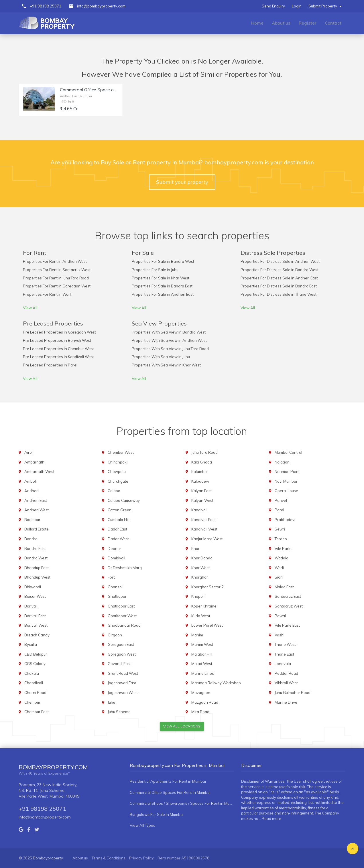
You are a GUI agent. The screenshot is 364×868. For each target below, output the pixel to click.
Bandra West (36, 558)
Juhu (111, 702)
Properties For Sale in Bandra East (162, 286)
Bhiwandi (33, 587)
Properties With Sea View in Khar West (166, 365)
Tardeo (281, 539)
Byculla (31, 644)
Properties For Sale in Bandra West (163, 261)
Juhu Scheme (119, 712)
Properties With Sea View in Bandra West (169, 332)
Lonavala (283, 664)
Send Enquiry (273, 6)
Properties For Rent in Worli (47, 294)
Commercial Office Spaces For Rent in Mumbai (170, 792)
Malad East (284, 587)
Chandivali (34, 683)
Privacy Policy (141, 858)
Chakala (32, 673)
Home (257, 23)
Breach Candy (37, 635)
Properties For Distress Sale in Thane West (279, 294)
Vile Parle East (287, 625)
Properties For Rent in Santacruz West (57, 270)
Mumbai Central (288, 452)
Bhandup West (37, 577)
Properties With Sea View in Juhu (161, 357)
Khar (195, 549)
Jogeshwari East (122, 683)
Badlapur (32, 520)
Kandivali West (204, 529)
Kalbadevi (200, 481)
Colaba (114, 491)
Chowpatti (117, 472)
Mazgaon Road (205, 702)
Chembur (32, 702)
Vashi (280, 635)
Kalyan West (202, 500)
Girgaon (115, 635)
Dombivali (116, 558)
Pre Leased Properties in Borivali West (57, 340)
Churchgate (118, 481)
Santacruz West (289, 606)
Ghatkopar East (121, 606)
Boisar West (35, 596)
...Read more (270, 818)
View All (30, 308)
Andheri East (36, 500)
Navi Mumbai (286, 481)
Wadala (282, 558)
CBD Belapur (36, 654)
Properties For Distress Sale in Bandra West (280, 270)
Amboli (31, 481)
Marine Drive (286, 702)
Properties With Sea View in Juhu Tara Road (170, 349)
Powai (280, 616)
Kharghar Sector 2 (207, 587)
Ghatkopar (117, 596)
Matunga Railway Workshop (216, 683)
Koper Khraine (204, 606)
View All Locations (182, 726)
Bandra (31, 539)
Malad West (202, 664)
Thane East (284, 654)
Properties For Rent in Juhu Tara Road (56, 278)
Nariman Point (287, 472)
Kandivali (199, 510)
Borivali (31, 606)
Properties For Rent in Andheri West (55, 261)
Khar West (200, 568)
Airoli (29, 452)
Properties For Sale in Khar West (161, 278)
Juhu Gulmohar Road (293, 693)
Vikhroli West (286, 683)
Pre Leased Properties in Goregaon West (59, 332)
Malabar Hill (202, 654)
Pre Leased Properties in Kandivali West (58, 357)
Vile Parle (283, 549)
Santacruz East (288, 596)
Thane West (285, 644)
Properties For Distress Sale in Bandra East (279, 286)
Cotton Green (120, 510)
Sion (279, 577)
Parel (279, 510)
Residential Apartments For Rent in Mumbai (168, 781)
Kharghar (200, 577)
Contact (333, 23)
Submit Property (325, 6)
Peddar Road (286, 673)
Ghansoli (116, 587)
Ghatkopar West (122, 616)
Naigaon (282, 462)
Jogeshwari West (123, 693)
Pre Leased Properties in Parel (50, 365)
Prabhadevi (285, 520)
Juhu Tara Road (204, 452)
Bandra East (35, 549)
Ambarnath (34, 462)
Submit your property (182, 182)
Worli (279, 568)
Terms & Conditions (109, 858)
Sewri (280, 529)
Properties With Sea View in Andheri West (169, 340)
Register (308, 23)
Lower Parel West (207, 625)
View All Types (142, 825)
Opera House (286, 491)
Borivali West (36, 625)
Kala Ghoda (202, 462)
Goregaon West (122, 654)
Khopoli (198, 596)
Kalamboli (200, 472)
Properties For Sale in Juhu (155, 270)
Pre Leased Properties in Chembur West (58, 349)
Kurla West (201, 616)
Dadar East (117, 529)
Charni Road (35, 693)
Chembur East (37, 712)
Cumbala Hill (119, 520)
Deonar (114, 549)
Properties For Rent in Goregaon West (57, 286)
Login (297, 6)
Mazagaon (201, 693)
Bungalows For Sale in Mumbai (157, 814)
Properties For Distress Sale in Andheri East (279, 278)
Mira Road (200, 712)
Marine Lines (203, 673)
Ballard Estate (37, 529)
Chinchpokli (118, 462)
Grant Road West (123, 673)
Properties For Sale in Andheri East (163, 294)
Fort (111, 577)
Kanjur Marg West (207, 539)
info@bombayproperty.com (101, 6)
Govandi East (119, 664)
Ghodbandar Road (124, 625)
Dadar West (118, 539)
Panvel (281, 500)
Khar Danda (202, 558)
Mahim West (202, 644)
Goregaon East (121, 644)
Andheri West (37, 510)
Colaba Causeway (124, 500)
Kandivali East (203, 520)
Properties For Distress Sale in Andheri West (280, 261)
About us (281, 23)
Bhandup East (37, 568)
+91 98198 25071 (46, 6)
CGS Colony (35, 664)
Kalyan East (201, 491)
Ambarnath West (39, 472)
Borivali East (35, 616)
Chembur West (121, 452)
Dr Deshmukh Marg (125, 568)
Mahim (197, 635)
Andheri (32, 491)
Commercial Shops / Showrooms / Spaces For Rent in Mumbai (182, 803)
